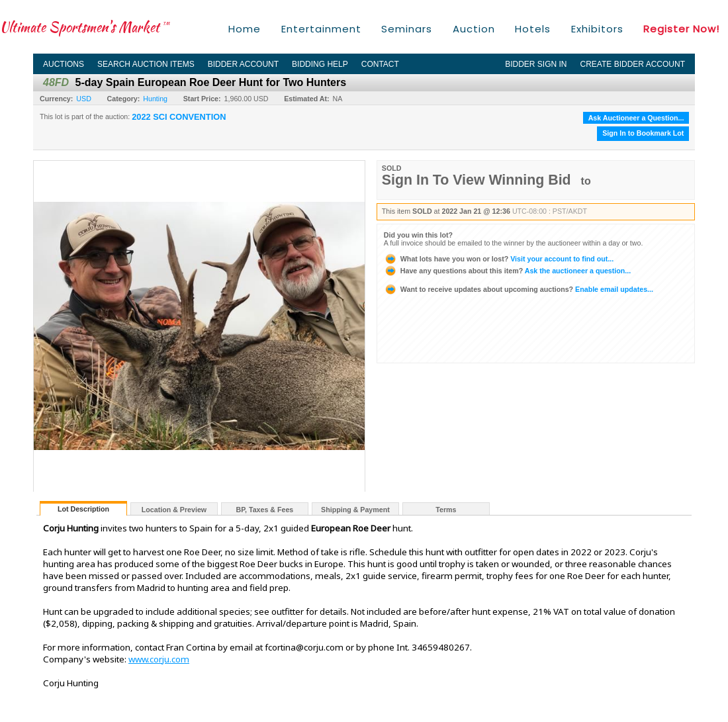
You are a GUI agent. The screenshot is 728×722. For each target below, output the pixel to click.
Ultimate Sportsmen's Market (85, 27)
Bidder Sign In (536, 64)
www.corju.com (159, 659)
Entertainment (321, 29)
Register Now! (681, 29)
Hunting (155, 99)
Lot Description (83, 509)
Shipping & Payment (355, 510)
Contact (380, 64)
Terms (446, 510)
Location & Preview (174, 510)
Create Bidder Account (633, 64)
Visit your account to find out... (499, 259)
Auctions (64, 64)
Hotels (533, 29)
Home (245, 29)
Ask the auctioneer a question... (507, 271)
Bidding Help (320, 64)
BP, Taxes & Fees (265, 510)
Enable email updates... (519, 289)
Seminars (407, 29)
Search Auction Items (146, 64)
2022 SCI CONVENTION (179, 117)
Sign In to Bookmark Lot (643, 133)
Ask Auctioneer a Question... (636, 118)
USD (84, 99)
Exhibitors (597, 29)
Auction (474, 29)
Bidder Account (243, 64)
